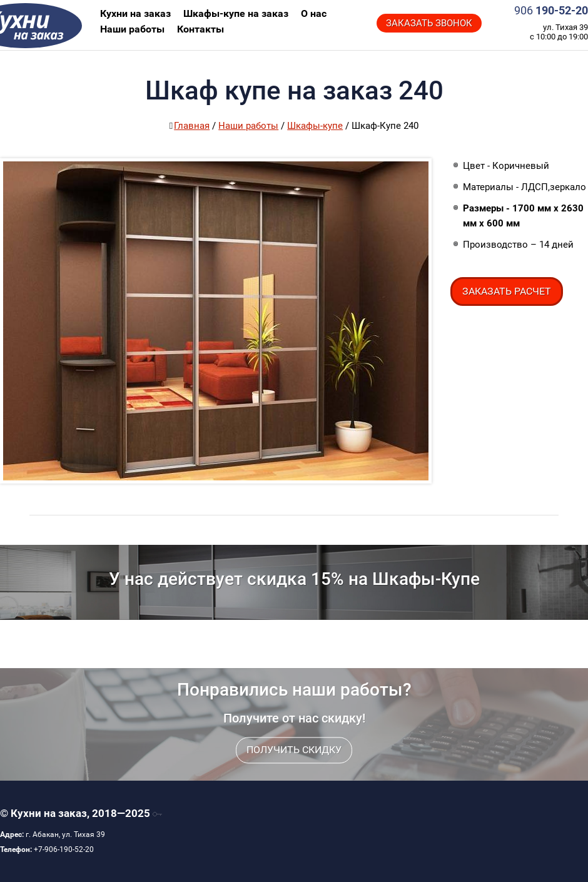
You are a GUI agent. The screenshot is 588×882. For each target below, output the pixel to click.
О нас (314, 13)
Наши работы (132, 29)
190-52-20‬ (551, 10)
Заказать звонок (429, 23)
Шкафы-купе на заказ (236, 13)
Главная (192, 126)
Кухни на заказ (63, 25)
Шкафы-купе (315, 126)
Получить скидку (294, 767)
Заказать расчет (507, 291)
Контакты (200, 29)
